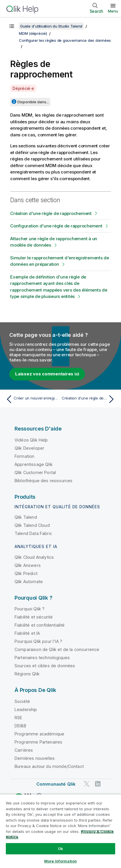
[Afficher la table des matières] (12, 26)
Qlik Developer (29, 448)
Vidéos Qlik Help (31, 440)
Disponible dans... (33, 102)
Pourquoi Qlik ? (30, 609)
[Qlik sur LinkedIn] (98, 784)
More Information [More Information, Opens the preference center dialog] (61, 861)
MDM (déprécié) (33, 33)
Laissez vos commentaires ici (47, 374)
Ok (61, 849)
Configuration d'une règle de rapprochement (56, 226)
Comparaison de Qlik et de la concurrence (57, 649)
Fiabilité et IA (27, 633)
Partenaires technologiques (42, 658)
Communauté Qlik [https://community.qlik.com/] (56, 784)
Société (22, 701)
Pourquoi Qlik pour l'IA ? (38, 641)
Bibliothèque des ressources (43, 481)
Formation (24, 456)
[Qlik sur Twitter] (87, 784)
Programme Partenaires (38, 742)
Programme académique (39, 734)
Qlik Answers (28, 565)
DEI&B (20, 726)
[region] (61, 831)
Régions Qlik (27, 674)
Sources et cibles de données (45, 666)
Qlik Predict (26, 573)
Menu (113, 11)
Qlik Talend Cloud (32, 525)
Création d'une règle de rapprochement (51, 213)
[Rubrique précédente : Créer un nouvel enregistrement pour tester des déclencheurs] (32, 399)
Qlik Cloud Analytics (34, 557)
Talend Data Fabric (33, 533)
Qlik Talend (26, 517)
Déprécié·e (23, 88)
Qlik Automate (29, 582)
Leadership (26, 709)
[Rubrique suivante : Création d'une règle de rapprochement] (89, 399)
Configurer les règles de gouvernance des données (65, 40)
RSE (18, 718)
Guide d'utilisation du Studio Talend (51, 26)
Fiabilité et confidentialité (40, 625)
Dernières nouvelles (35, 758)
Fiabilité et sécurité (34, 617)
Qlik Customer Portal (35, 472)
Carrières (24, 750)
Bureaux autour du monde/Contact (49, 766)
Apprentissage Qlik (34, 464)
